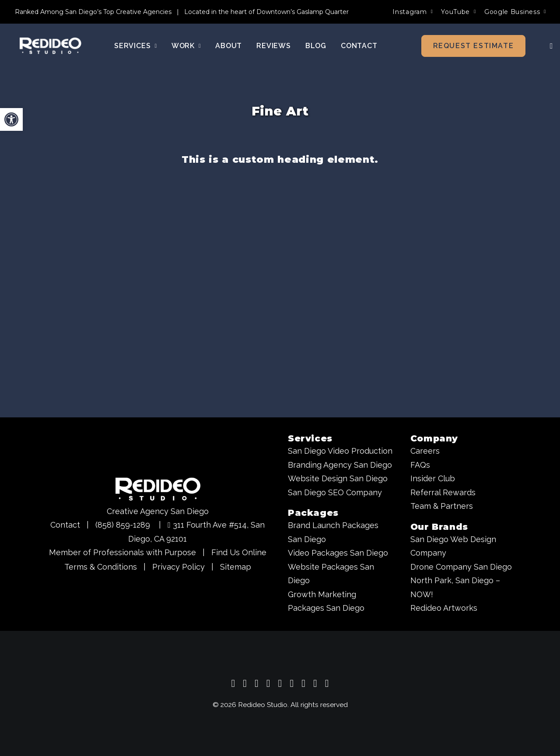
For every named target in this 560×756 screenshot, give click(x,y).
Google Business (515, 12)
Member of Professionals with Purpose (122, 552)
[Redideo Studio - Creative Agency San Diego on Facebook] (268, 684)
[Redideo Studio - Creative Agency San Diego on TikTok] (327, 684)
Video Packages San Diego (338, 553)
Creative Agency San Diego (158, 511)
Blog (316, 46)
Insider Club (433, 478)
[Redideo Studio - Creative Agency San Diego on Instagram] (257, 684)
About (229, 46)
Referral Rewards (443, 492)
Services (136, 46)
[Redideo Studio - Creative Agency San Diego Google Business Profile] (233, 684)
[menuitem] (413, 12)
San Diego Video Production (340, 451)
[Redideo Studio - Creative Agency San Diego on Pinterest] (303, 684)
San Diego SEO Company (335, 492)
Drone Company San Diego (461, 567)
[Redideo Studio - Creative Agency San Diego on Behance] (315, 684)
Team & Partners (442, 506)
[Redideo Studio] (48, 46)
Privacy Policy (178, 567)
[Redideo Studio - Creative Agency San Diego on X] (280, 684)
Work (186, 46)
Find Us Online (239, 552)
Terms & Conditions (101, 567)
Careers (425, 451)
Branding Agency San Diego (340, 465)
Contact (359, 46)
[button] (549, 46)
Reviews (274, 46)
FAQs (420, 465)
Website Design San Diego (338, 478)
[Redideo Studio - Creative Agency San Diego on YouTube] (245, 684)
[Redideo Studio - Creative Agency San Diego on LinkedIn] (292, 684)
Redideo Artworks (444, 608)
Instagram (413, 12)
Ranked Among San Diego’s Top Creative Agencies (93, 12)
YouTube (458, 12)
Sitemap (236, 567)
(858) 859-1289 (123, 525)
